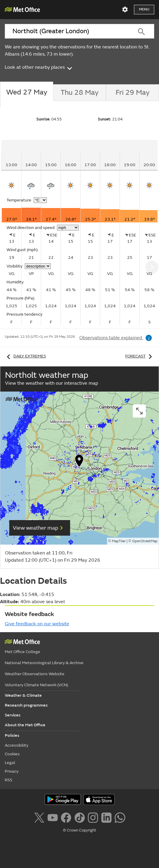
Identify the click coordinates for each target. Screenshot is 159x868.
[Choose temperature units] (40, 200)
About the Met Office (25, 725)
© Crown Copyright (79, 830)
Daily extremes (25, 356)
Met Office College (23, 652)
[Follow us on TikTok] (79, 817)
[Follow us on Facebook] (66, 817)
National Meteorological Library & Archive (44, 663)
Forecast (140, 356)
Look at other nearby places (39, 67)
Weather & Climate (23, 695)
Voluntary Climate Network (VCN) (36, 685)
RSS (9, 780)
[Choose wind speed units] (68, 228)
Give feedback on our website (37, 624)
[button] (79, 462)
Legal (10, 763)
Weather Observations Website (35, 674)
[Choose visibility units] (38, 266)
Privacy (12, 771)
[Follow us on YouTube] (53, 817)
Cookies (12, 754)
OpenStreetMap (145, 541)
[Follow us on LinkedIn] (106, 817)
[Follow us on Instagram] (93, 817)
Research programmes (26, 705)
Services (13, 715)
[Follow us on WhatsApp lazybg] (120, 817)
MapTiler (119, 541)
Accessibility (17, 745)
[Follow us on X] (39, 817)
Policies (12, 735)
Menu (144, 9)
